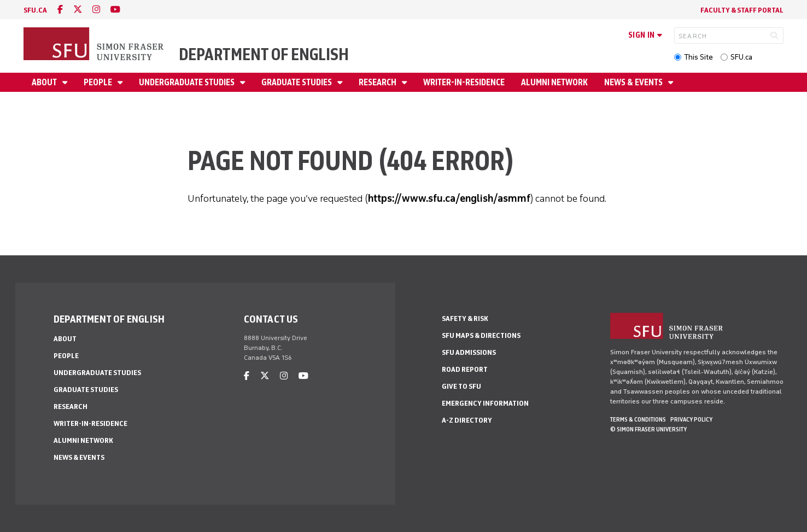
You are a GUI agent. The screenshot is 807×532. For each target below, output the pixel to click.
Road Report (465, 369)
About (45, 82)
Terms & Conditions (638, 419)
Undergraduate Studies (188, 82)
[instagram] (96, 10)
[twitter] (78, 10)
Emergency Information (485, 403)
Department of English (264, 54)
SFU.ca (741, 57)
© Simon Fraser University (648, 429)
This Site (698, 57)
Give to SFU (461, 386)
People (99, 82)
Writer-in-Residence (464, 82)
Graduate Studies (297, 82)
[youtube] (115, 10)
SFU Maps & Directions (481, 335)
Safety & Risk (465, 318)
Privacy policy (691, 419)
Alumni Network (554, 82)
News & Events (634, 82)
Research (378, 82)
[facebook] (60, 10)
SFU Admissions (469, 352)
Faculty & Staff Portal (742, 10)
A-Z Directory (467, 420)
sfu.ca (35, 10)
